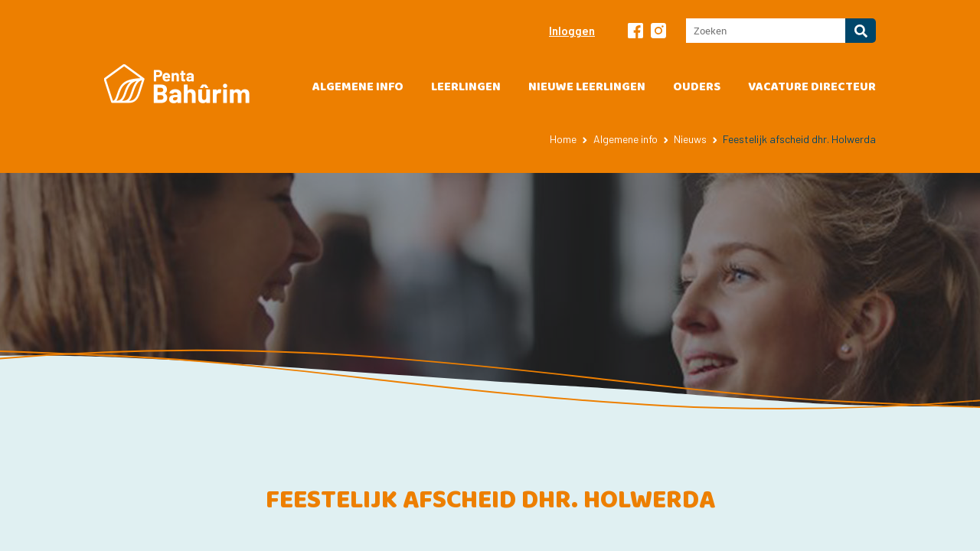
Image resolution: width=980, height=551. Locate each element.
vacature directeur (812, 87)
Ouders (697, 87)
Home (563, 139)
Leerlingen (466, 87)
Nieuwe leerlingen (587, 87)
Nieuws (690, 139)
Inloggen (572, 31)
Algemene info (358, 87)
